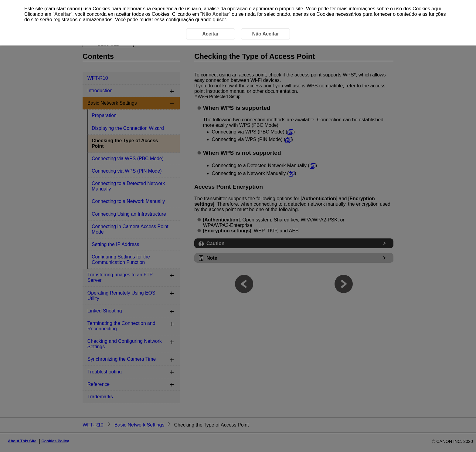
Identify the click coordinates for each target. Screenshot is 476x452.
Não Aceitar (215, 14)
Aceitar (63, 14)
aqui (436, 9)
